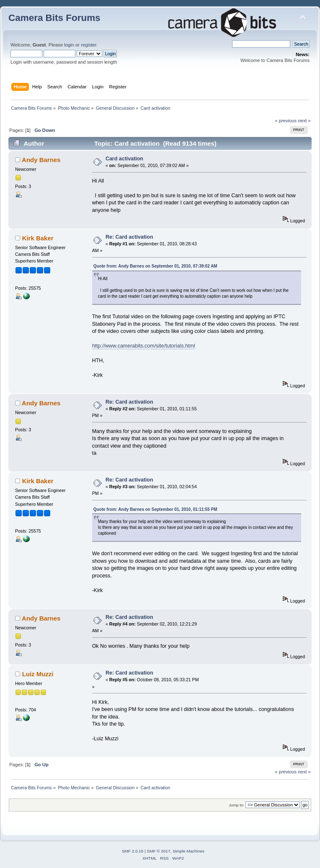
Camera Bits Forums (54, 18)
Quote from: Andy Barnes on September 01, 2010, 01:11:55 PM (155, 509)
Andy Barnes (41, 160)
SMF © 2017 (159, 851)
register (89, 45)
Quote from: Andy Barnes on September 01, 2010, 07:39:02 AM (155, 266)
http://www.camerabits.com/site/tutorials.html (144, 346)
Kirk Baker (38, 238)
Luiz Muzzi (38, 674)
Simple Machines (188, 851)
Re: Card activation (129, 237)
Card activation (124, 159)
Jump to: (236, 805)
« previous (286, 121)
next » (304, 121)
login (69, 45)
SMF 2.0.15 (133, 851)
